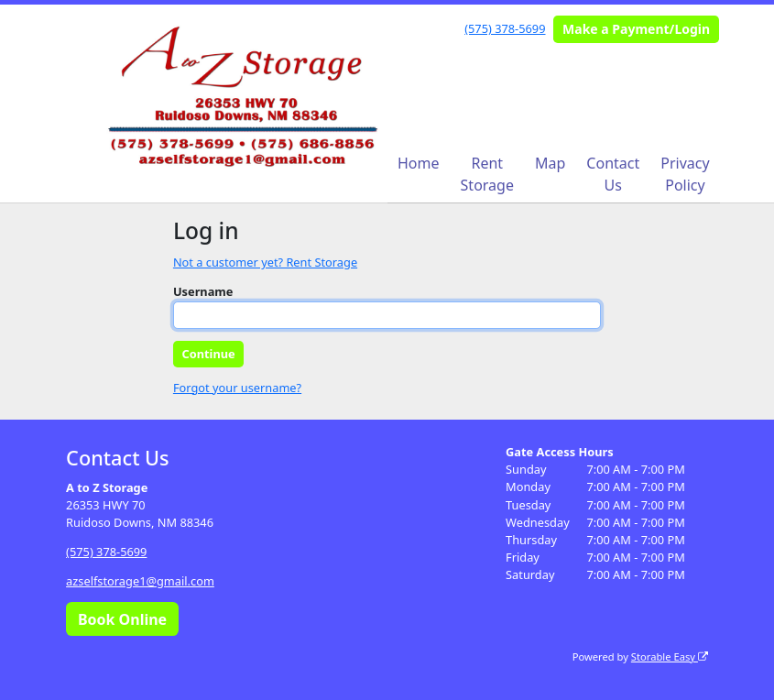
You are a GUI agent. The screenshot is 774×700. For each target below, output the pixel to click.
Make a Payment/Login (636, 29)
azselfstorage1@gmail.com (140, 581)
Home (419, 163)
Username (203, 291)
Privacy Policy (685, 174)
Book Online (122, 619)
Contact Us (613, 174)
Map (550, 163)
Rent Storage (487, 174)
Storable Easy (670, 656)
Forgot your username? (237, 388)
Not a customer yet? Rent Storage (265, 262)
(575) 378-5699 (505, 28)
